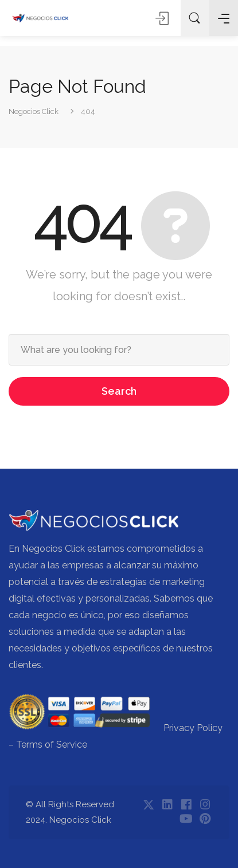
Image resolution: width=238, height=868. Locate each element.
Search (119, 391)
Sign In (163, 18)
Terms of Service (52, 745)
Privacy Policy (193, 728)
